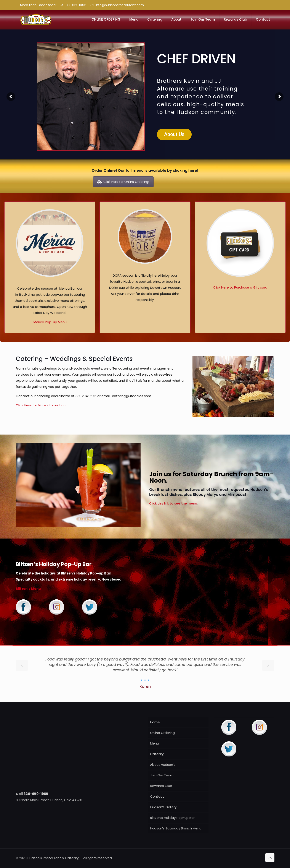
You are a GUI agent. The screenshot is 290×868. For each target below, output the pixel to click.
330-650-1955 (36, 794)
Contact (157, 796)
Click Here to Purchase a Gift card (240, 287)
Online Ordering (162, 733)
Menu (154, 743)
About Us (174, 134)
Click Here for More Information (41, 405)
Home (155, 722)
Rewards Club (161, 786)
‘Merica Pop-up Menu (50, 322)
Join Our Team (162, 775)
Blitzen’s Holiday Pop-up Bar (172, 818)
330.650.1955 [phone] (76, 5)
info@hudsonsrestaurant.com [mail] (119, 5)
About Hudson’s (163, 765)
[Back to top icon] (270, 858)
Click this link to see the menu (173, 503)
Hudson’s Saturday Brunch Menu (176, 828)
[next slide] (268, 665)
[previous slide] (22, 665)
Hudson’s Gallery (163, 807)
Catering (157, 754)
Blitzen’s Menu (28, 589)
